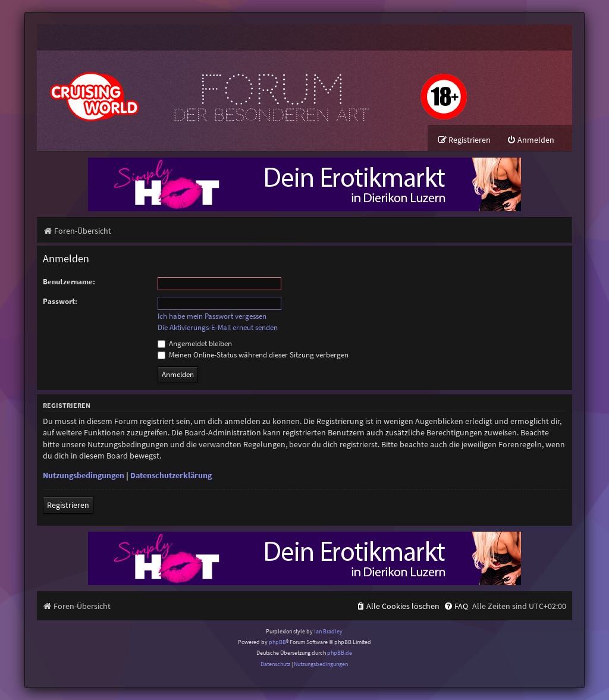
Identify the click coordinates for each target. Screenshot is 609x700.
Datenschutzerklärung (171, 475)
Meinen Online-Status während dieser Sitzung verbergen (253, 355)
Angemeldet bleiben (195, 343)
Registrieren (68, 505)
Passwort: (60, 301)
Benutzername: (69, 282)
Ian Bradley (328, 631)
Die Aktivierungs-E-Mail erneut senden (218, 328)
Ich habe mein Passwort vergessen (212, 316)
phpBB (277, 642)
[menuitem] (530, 140)
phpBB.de (340, 653)
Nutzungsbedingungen (84, 475)
